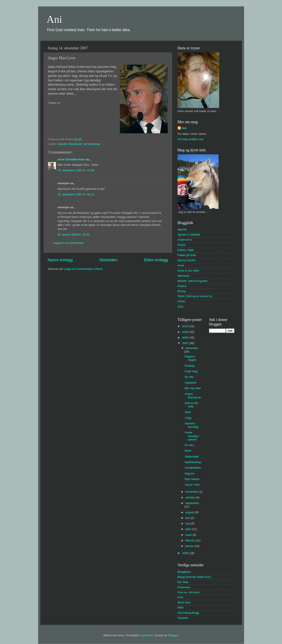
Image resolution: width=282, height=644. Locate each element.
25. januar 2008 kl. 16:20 (74, 235)
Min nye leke (193, 388)
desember (192, 348)
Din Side (183, 582)
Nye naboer (192, 479)
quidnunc (147, 635)
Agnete (182, 229)
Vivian (182, 301)
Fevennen (184, 587)
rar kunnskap (92, 144)
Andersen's (185, 240)
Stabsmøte (192, 456)
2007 (185, 343)
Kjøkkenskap (193, 462)
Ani (54, 19)
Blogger (173, 635)
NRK (181, 608)
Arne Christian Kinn (71, 159)
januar (190, 546)
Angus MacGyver (193, 396)
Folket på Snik (187, 255)
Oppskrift (190, 383)
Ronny (182, 291)
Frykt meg (191, 371)
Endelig (189, 366)
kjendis (63, 144)
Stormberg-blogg (188, 613)
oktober (191, 497)
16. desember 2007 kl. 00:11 (76, 194)
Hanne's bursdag (192, 425)
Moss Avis (184, 602)
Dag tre (189, 473)
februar (191, 540)
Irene (181, 265)
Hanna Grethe (187, 260)
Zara (181, 306)
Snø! (188, 412)
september (192, 503)
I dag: (188, 418)
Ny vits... (190, 377)
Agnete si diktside (189, 235)
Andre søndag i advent (192, 436)
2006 (185, 553)
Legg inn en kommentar (69, 243)
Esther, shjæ (186, 250)
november (192, 492)
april (189, 529)
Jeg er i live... (193, 485)
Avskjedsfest (193, 468)
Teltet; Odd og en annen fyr (195, 296)
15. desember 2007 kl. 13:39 (76, 170)
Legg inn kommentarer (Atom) (84, 269)
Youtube (183, 618)
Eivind (182, 245)
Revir (188, 451)
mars (189, 535)
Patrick (182, 286)
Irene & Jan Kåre (188, 271)
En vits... (190, 445)
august (190, 512)
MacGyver (75, 144)
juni (188, 518)
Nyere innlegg (60, 260)
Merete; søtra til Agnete (193, 281)
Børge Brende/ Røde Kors (194, 577)
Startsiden (108, 260)
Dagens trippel (190, 358)
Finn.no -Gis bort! (189, 592)
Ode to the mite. (191, 405)
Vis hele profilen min (191, 139)
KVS (180, 597)
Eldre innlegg (156, 260)
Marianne (184, 276)
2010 (185, 326)
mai (188, 523)
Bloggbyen (184, 572)
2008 (185, 338)
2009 (185, 332)
